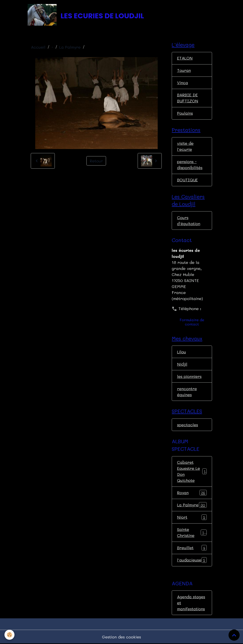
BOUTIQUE (187, 180)
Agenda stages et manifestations (191, 603)
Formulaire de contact (192, 322)
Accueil (38, 47)
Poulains (185, 113)
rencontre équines (187, 392)
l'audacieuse (192, 560)
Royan (192, 493)
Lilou (182, 352)
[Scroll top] (234, 635)
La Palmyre (70, 47)
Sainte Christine (192, 532)
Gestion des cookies (121, 637)
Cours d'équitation (189, 221)
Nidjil (182, 364)
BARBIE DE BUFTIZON (188, 98)
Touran (184, 70)
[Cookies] (9, 635)
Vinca (183, 83)
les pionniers (189, 376)
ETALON (185, 58)
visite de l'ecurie (185, 146)
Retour (96, 161)
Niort (192, 517)
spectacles (188, 425)
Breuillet (192, 548)
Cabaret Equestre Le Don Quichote (192, 471)
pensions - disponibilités (190, 165)
